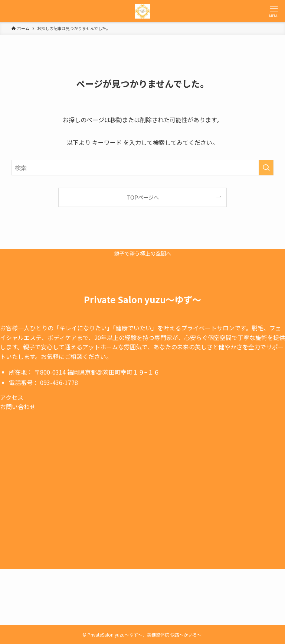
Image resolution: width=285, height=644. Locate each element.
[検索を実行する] (266, 168)
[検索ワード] (143, 168)
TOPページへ (143, 197)
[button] (70, 398)
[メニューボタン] (274, 11)
